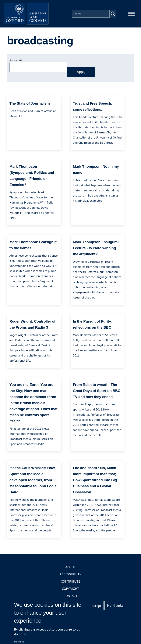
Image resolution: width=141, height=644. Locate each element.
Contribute (70, 582)
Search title (16, 61)
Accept (96, 606)
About (70, 568)
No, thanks (115, 606)
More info (19, 642)
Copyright (70, 589)
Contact (70, 597)
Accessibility (70, 575)
